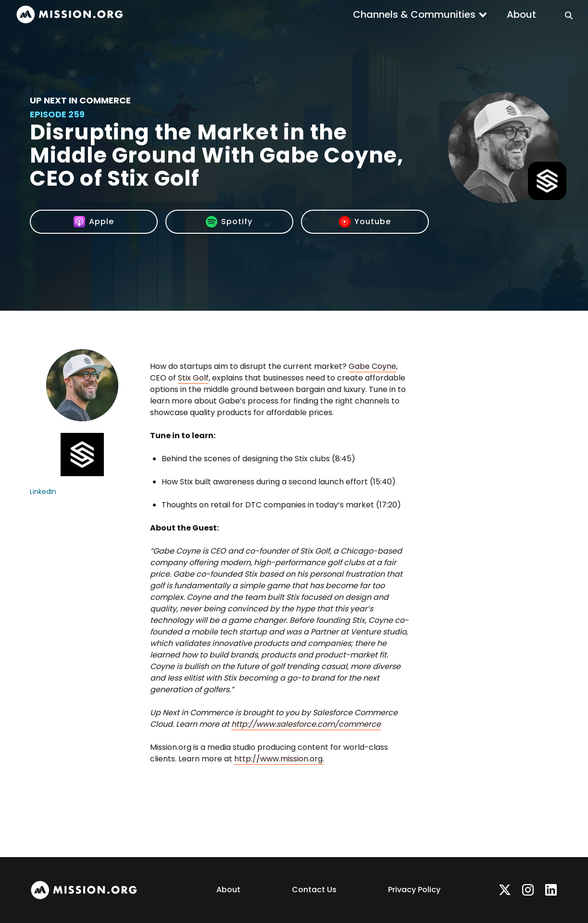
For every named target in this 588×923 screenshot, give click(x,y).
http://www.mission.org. (279, 759)
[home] (70, 15)
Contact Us (314, 890)
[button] (420, 14)
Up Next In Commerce (80, 100)
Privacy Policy (414, 890)
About (521, 14)
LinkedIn (43, 492)
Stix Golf (193, 378)
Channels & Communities (414, 14)
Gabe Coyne (372, 366)
